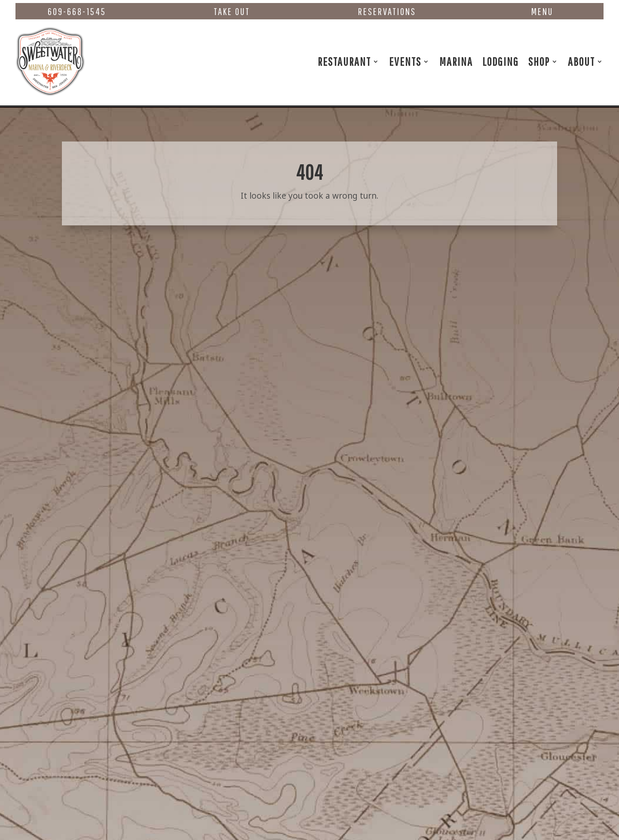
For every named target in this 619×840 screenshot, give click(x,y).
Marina (456, 61)
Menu (542, 11)
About (581, 61)
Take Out (232, 11)
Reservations (387, 11)
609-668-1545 (77, 11)
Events (405, 61)
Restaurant (344, 61)
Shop (539, 61)
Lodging (501, 61)
